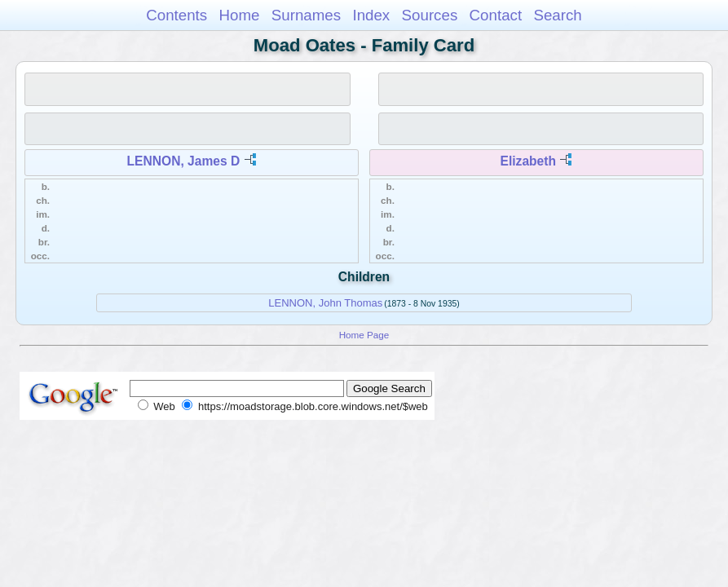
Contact (496, 15)
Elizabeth (528, 161)
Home (239, 15)
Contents (176, 15)
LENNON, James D (184, 161)
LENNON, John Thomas (325, 303)
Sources (430, 15)
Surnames (306, 15)
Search (557, 15)
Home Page (364, 335)
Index (371, 15)
